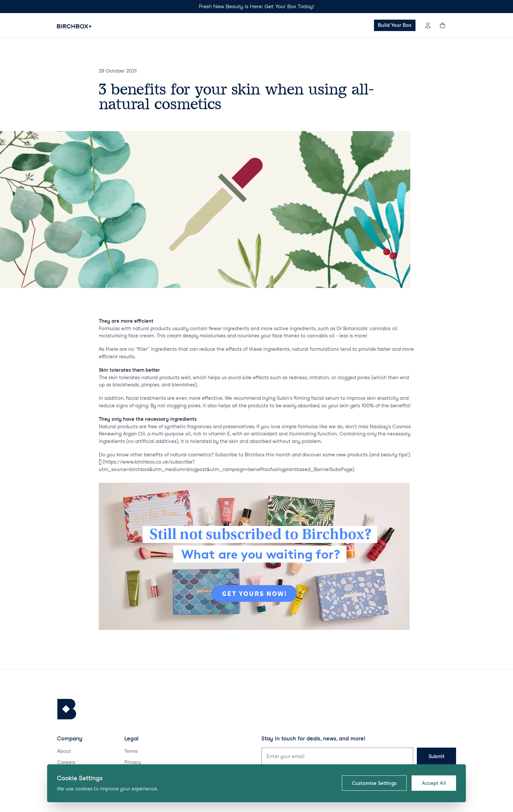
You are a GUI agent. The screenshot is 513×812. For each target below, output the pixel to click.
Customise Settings (374, 783)
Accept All (434, 783)
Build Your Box (395, 25)
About (64, 751)
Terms (131, 751)
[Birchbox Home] (74, 26)
